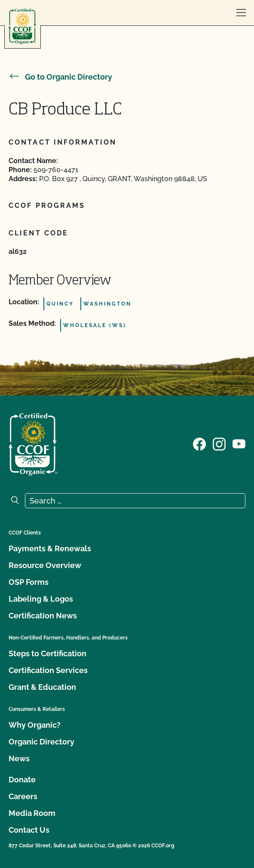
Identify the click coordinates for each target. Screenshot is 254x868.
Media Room (32, 813)
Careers (23, 796)
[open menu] (241, 13)
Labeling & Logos (41, 599)
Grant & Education (42, 687)
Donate (22, 780)
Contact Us (29, 830)
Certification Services (48, 670)
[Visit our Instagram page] (219, 444)
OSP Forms (29, 582)
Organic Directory (41, 742)
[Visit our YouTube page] (239, 444)
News (19, 758)
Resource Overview (45, 565)
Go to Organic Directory (60, 77)
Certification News (43, 616)
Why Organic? (35, 725)
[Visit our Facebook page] (199, 444)
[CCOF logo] (22, 26)
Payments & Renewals (50, 548)
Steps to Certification (47, 653)
